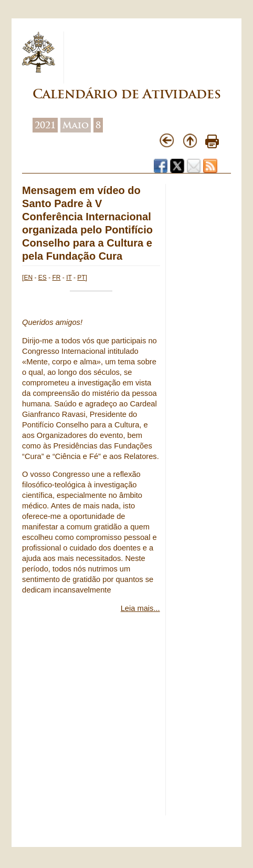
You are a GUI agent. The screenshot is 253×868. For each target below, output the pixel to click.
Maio (76, 125)
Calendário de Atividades (127, 94)
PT (81, 278)
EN (28, 278)
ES (43, 278)
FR (56, 278)
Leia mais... (140, 608)
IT (69, 278)
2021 (45, 125)
